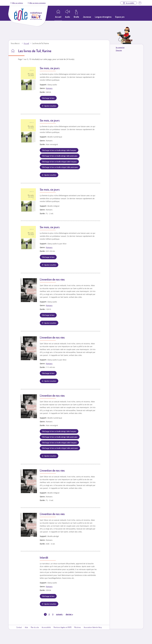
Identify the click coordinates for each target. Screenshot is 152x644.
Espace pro (120, 17)
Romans (49, 88)
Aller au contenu (18, 3)
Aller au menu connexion (37, 3)
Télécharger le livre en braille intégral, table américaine (60, 167)
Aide (26, 627)
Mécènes (78, 627)
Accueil (26, 43)
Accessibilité (46, 627)
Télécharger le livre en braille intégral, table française (59, 162)
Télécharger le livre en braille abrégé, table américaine (60, 156)
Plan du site (35, 627)
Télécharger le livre (48, 98)
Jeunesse (87, 17)
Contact (19, 627)
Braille (76, 17)
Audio (68, 17)
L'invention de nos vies (52, 279)
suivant (60, 614)
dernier (69, 614)
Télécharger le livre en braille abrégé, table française (59, 150)
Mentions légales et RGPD (63, 627)
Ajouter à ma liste (50, 106)
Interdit (44, 557)
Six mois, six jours (50, 68)
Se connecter (120, 47)
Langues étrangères (103, 17)
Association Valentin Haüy (93, 627)
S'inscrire (119, 50)
